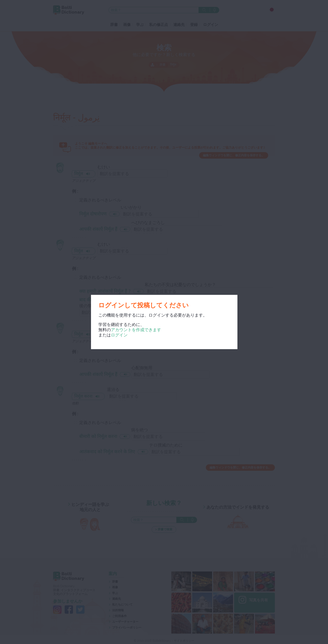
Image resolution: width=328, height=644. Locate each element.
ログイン (119, 335)
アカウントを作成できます (136, 330)
